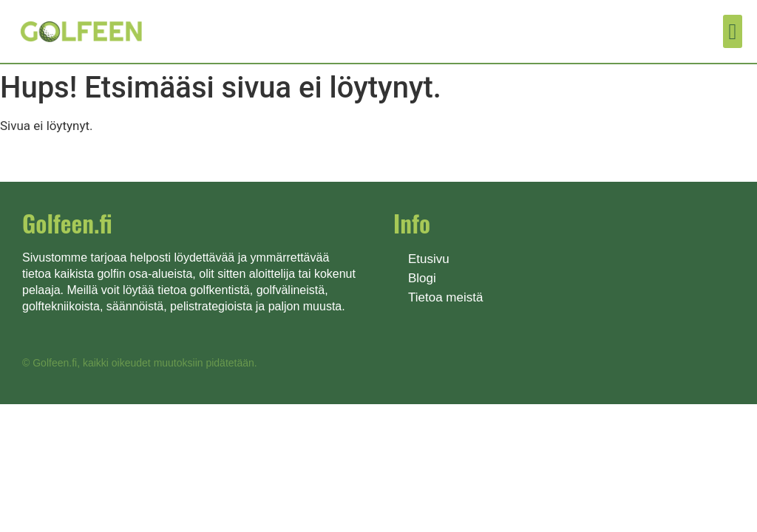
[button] (733, 31)
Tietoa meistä (445, 297)
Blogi (422, 278)
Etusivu (429, 259)
